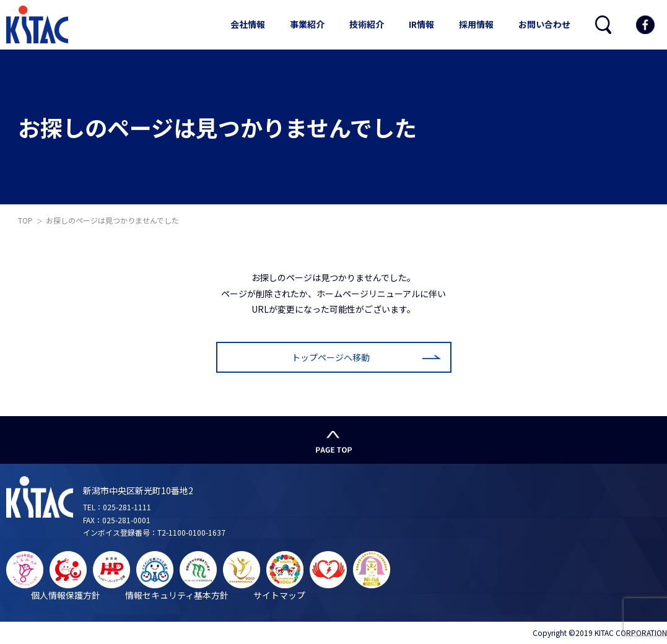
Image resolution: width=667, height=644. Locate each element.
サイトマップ (279, 595)
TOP (25, 220)
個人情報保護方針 (66, 595)
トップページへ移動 (331, 357)
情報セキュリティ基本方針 (177, 595)
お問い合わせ (544, 24)
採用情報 (476, 24)
